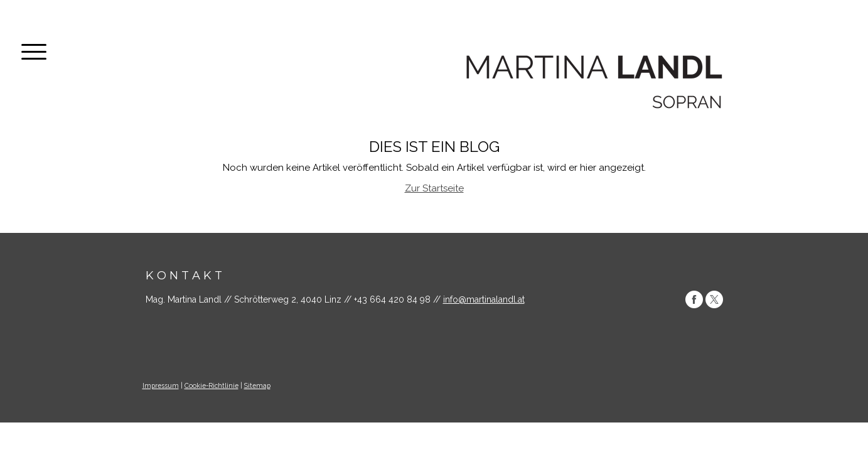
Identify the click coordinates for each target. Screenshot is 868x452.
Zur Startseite (434, 188)
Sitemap (257, 385)
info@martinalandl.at (484, 299)
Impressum (161, 385)
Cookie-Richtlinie (212, 385)
